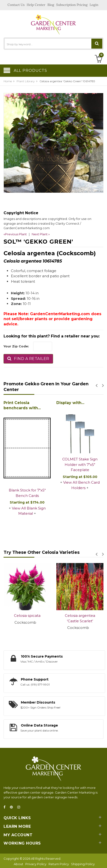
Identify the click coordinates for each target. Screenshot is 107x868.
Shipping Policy (83, 864)
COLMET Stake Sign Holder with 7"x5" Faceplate (80, 464)
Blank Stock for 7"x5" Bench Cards (27, 493)
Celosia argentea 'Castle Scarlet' (80, 618)
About (18, 864)
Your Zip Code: (16, 346)
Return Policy (59, 864)
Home (8, 81)
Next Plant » (41, 234)
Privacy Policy (36, 864)
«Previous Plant (15, 234)
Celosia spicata (27, 616)
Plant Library (26, 81)
